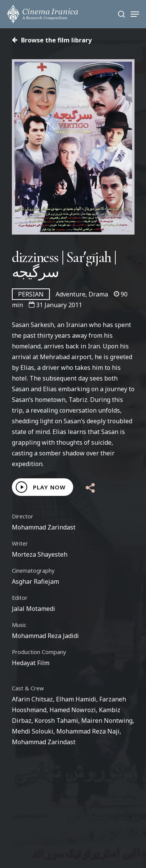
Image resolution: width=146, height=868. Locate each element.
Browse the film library (52, 40)
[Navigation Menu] (135, 14)
